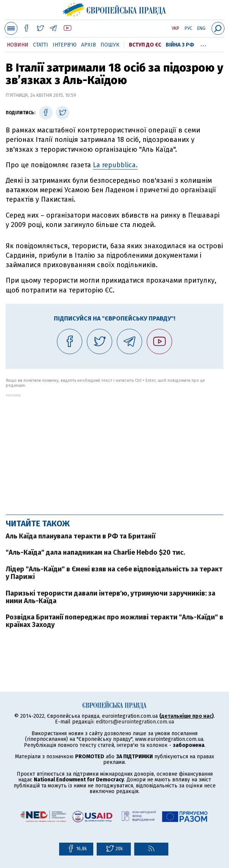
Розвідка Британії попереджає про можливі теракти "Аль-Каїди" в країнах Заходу (114, 621)
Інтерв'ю (65, 45)
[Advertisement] (114, 450)
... (203, 44)
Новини (18, 45)
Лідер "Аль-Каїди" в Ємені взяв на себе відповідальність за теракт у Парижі (114, 573)
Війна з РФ (180, 45)
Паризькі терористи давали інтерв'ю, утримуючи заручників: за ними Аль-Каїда (111, 597)
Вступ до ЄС (145, 45)
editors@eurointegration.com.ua (135, 722)
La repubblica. (115, 165)
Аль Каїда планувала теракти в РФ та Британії (81, 536)
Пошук (110, 45)
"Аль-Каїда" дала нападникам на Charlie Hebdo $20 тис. (95, 552)
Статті (41, 45)
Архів (89, 45)
